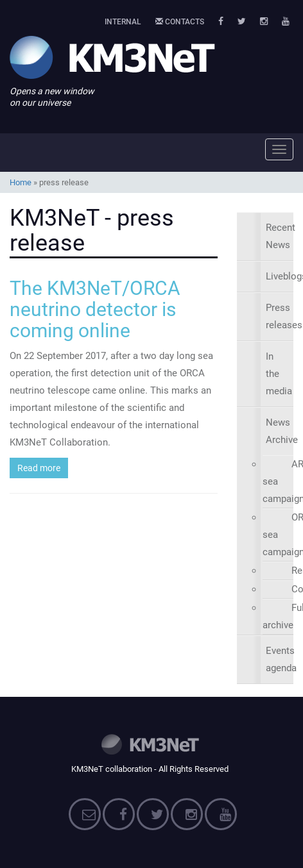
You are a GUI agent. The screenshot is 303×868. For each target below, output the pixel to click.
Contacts (180, 22)
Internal (123, 22)
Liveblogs (280, 276)
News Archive (280, 431)
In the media (279, 374)
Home (21, 182)
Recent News (280, 236)
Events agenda (280, 659)
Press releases (280, 316)
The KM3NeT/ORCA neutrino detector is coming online (95, 309)
